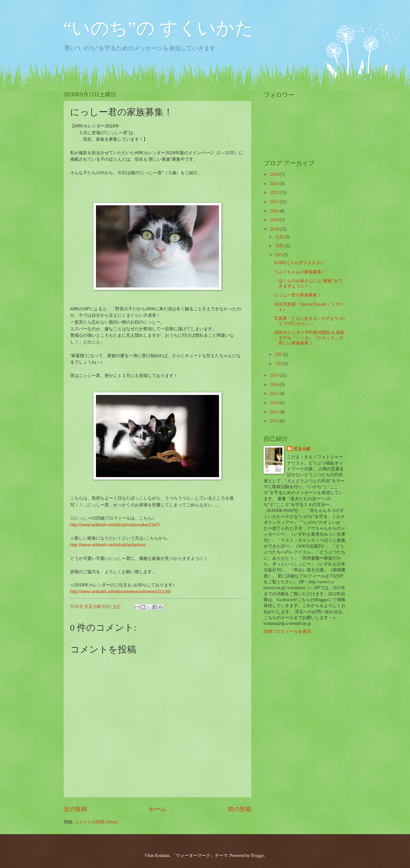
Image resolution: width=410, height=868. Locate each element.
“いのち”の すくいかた (159, 28)
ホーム (157, 809)
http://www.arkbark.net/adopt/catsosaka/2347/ (115, 525)
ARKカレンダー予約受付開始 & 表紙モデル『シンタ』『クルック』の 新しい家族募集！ (309, 338)
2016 (275, 385)
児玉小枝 (302, 449)
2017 (275, 375)
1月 (279, 364)
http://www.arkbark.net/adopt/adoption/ (108, 545)
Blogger (258, 856)
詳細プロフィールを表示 (287, 631)
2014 (275, 403)
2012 (275, 421)
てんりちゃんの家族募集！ (300, 272)
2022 (275, 193)
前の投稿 (240, 809)
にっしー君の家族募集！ (298, 295)
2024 (275, 174)
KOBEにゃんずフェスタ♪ (298, 263)
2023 (275, 184)
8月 (279, 354)
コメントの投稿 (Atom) (96, 822)
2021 (275, 202)
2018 (275, 229)
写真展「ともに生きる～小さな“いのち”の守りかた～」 (309, 321)
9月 (279, 255)
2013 (275, 412)
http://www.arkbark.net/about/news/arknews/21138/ (121, 592)
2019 (275, 220)
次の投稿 (75, 809)
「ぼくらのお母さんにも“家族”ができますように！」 (308, 283)
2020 (275, 211)
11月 (280, 237)
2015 (275, 394)
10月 (280, 246)
